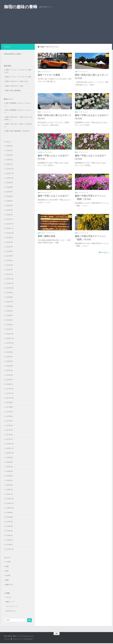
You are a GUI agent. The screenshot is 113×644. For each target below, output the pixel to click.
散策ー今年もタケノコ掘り (15, 86)
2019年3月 (9, 540)
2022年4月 (9, 370)
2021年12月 (10, 389)
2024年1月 (9, 274)
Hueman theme (28, 639)
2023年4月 (9, 315)
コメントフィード (12, 606)
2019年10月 (10, 508)
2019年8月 (9, 517)
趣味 (39, 72)
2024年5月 (9, 256)
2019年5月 (9, 531)
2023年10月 (10, 288)
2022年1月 (9, 384)
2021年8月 (9, 407)
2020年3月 (9, 485)
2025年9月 (9, 183)
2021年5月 (9, 421)
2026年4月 (9, 151)
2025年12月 (10, 169)
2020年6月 (9, 471)
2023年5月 (9, 311)
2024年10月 (10, 233)
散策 (76, 72)
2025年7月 (9, 192)
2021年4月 (9, 425)
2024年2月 (9, 270)
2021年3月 (9, 430)
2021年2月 (9, 435)
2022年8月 (9, 352)
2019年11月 (10, 503)
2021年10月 (10, 398)
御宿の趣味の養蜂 (21, 7)
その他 (8, 562)
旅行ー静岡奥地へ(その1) (14, 103)
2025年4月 (9, 206)
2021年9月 (9, 403)
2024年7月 (9, 247)
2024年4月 (9, 260)
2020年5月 (9, 476)
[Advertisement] (56, 29)
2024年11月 (10, 228)
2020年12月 (10, 444)
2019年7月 (9, 522)
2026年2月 (9, 160)
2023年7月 (9, 302)
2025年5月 (9, 201)
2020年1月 (9, 494)
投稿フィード (10, 602)
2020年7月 (9, 467)
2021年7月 (9, 412)
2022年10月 (10, 343)
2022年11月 (10, 338)
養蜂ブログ (41, 233)
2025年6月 (9, 196)
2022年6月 (9, 361)
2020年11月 (10, 448)
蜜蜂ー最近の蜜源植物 (13, 91)
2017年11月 (10, 549)
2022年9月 (9, 348)
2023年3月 (9, 320)
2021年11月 (10, 393)
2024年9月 (9, 238)
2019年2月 (9, 545)
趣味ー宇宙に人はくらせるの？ (53, 196)
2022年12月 (10, 334)
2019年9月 (9, 513)
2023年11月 (10, 283)
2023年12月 (10, 279)
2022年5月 (9, 366)
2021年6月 (9, 416)
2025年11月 (10, 173)
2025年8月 (9, 187)
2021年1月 (9, 439)
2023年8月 (9, 297)
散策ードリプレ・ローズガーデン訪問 (18, 77)
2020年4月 (9, 480)
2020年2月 (9, 490)
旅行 (7, 571)
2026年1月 (9, 164)
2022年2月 (9, 380)
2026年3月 (9, 155)
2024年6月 (9, 251)
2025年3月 (9, 210)
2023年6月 (9, 306)
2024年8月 (9, 242)
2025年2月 (9, 215)
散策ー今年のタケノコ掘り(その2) (17, 81)
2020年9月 (9, 458)
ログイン (9, 597)
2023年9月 (9, 293)
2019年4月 (9, 535)
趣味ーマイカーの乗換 (49, 75)
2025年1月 (9, 219)
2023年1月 (9, 329)
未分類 (40, 152)
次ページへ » (104, 252)
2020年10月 (10, 453)
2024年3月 (9, 265)
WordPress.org (10, 611)
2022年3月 (9, 375)
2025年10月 (10, 178)
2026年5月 (9, 146)
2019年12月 (10, 499)
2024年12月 (10, 224)
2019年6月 (9, 526)
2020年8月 (9, 462)
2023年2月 (9, 325)
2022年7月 (9, 357)
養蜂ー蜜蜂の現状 (47, 236)
